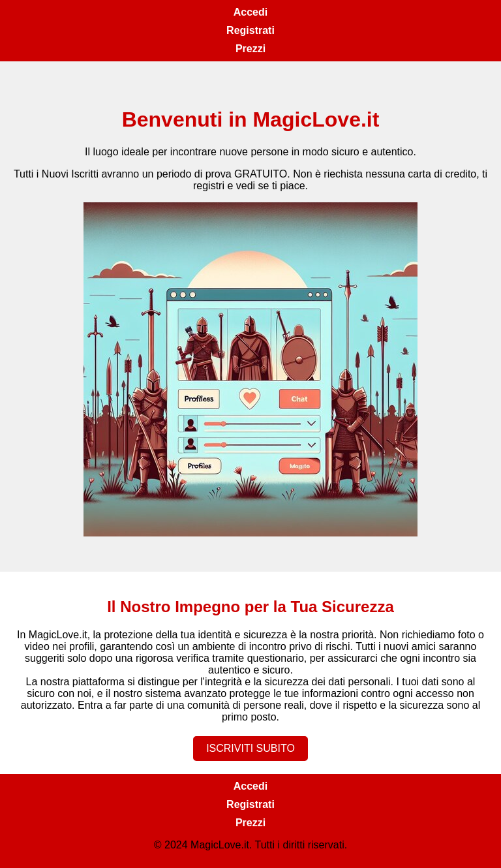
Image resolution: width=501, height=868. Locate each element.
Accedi (250, 12)
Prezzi (250, 49)
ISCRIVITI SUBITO (250, 748)
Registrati (250, 30)
